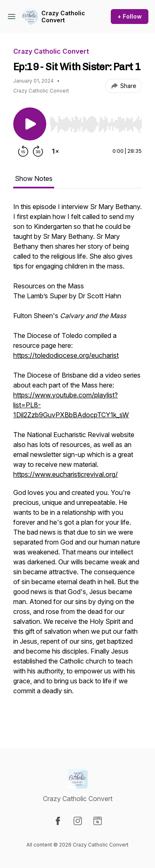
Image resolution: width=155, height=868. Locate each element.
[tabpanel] (77, 462)
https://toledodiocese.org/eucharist (66, 355)
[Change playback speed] (55, 151)
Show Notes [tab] (34, 178)
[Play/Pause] (30, 124)
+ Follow (130, 16)
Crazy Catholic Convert (63, 17)
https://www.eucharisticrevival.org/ (66, 474)
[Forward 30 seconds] (38, 151)
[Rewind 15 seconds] (23, 151)
